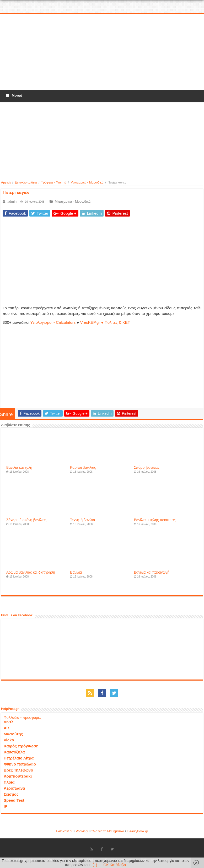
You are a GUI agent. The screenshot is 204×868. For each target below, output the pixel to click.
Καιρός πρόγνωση (21, 746)
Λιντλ (9, 722)
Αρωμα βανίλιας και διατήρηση (31, 572)
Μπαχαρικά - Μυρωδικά (87, 182)
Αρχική (6, 182)
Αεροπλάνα (14, 788)
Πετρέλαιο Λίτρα (19, 758)
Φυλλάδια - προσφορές (23, 718)
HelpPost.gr (64, 831)
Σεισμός (11, 794)
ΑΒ (7, 728)
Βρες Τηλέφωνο (18, 770)
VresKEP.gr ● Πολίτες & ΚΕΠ (105, 322)
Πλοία (9, 782)
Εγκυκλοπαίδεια (26, 182)
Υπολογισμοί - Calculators (53, 322)
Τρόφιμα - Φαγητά (54, 182)
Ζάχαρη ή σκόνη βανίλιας (26, 520)
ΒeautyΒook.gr (138, 831)
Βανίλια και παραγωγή (152, 572)
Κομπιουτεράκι (18, 776)
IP (6, 806)
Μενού (14, 96)
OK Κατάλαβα (115, 865)
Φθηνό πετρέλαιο (20, 764)
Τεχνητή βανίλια (82, 520)
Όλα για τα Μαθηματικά (108, 831)
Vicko (9, 740)
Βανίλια (76, 572)
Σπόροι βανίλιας (147, 468)
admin (12, 201)
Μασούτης (13, 734)
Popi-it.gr (82, 831)
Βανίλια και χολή (19, 468)
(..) (95, 865)
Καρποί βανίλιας (83, 468)
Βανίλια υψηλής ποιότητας (155, 520)
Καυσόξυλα (14, 752)
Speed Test (14, 800)
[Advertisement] (102, 52)
